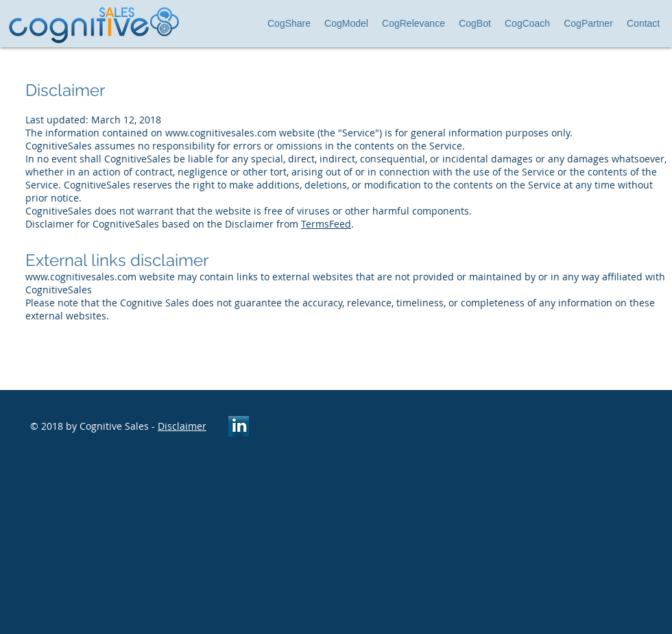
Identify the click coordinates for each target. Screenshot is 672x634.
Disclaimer (182, 426)
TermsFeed (326, 224)
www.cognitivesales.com (221, 133)
